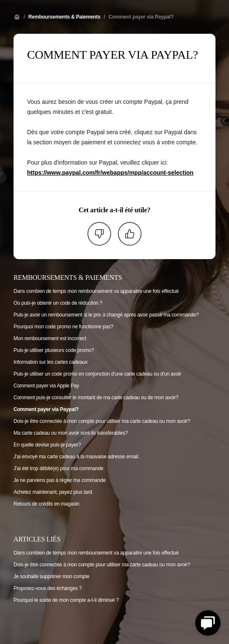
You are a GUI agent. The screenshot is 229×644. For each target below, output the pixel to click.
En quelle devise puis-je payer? (47, 445)
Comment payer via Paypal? (141, 17)
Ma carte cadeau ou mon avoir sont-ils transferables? (71, 433)
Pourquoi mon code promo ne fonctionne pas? (63, 327)
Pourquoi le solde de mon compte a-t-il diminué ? (66, 600)
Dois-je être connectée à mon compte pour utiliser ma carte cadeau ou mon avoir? (102, 421)
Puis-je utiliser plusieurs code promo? (54, 350)
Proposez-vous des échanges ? (48, 588)
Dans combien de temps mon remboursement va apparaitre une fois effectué (96, 291)
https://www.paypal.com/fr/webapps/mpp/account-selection (110, 173)
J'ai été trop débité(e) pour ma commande (59, 468)
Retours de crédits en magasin (46, 504)
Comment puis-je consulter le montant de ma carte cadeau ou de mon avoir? (96, 398)
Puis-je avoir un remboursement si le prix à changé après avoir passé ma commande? (106, 315)
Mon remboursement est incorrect (50, 338)
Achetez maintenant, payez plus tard (53, 492)
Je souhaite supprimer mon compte (52, 576)
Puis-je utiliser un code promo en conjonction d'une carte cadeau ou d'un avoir (97, 374)
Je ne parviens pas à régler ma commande (60, 480)
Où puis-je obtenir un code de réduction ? (58, 303)
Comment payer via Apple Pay (46, 386)
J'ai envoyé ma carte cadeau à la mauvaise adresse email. (76, 457)
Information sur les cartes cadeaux (50, 362)
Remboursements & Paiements (64, 17)
